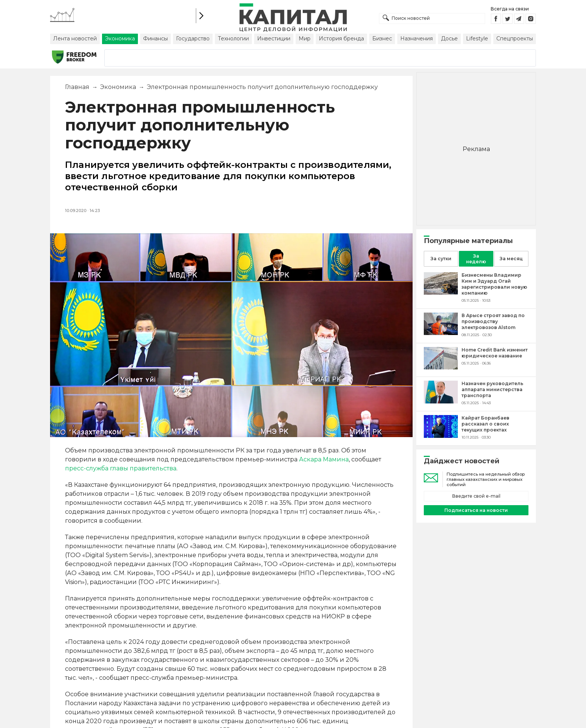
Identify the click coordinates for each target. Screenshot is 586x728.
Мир (305, 39)
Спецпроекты (515, 39)
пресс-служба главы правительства (121, 468)
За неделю (476, 259)
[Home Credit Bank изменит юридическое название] (441, 367)
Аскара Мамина (324, 459)
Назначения (417, 39)
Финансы (155, 39)
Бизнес (382, 39)
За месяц (511, 259)
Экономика (120, 39)
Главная (77, 87)
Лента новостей (75, 39)
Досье (449, 39)
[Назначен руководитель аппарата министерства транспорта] (441, 401)
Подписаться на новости (476, 510)
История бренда (341, 39)
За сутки (441, 259)
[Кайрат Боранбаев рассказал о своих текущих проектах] (441, 436)
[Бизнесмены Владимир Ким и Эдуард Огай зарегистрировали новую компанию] (441, 293)
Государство (193, 39)
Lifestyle (477, 39)
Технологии (233, 39)
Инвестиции (274, 39)
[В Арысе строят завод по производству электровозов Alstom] (441, 333)
